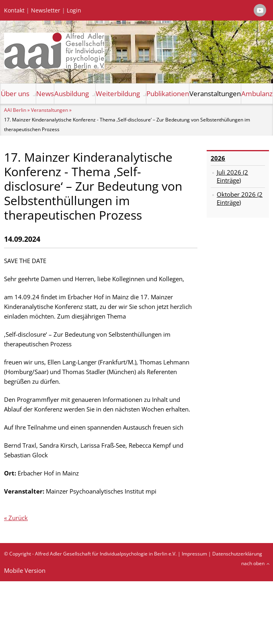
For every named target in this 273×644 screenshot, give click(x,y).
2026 (218, 158)
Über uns (15, 94)
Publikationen (168, 94)
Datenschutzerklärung (237, 554)
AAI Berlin (15, 110)
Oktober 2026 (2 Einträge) (240, 198)
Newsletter (46, 10)
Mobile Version (25, 570)
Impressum (194, 554)
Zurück (18, 518)
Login (74, 10)
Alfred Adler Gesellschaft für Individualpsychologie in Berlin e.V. (106, 554)
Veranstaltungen (215, 94)
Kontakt (14, 10)
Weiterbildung (118, 94)
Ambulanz (257, 94)
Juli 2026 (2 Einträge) (232, 176)
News (45, 94)
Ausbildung (72, 94)
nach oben (253, 563)
